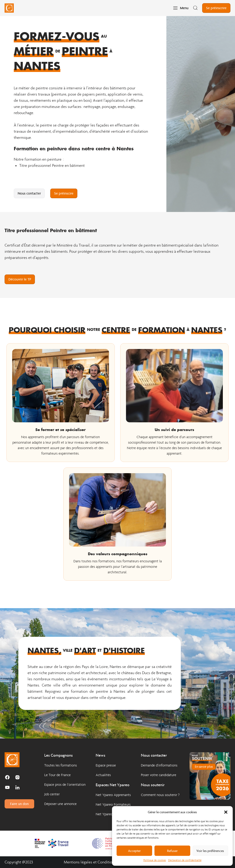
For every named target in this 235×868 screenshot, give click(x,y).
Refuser (172, 851)
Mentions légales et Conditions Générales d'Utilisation (109, 862)
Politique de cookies (155, 860)
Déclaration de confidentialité (185, 860)
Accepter (134, 851)
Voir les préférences (210, 851)
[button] (226, 812)
